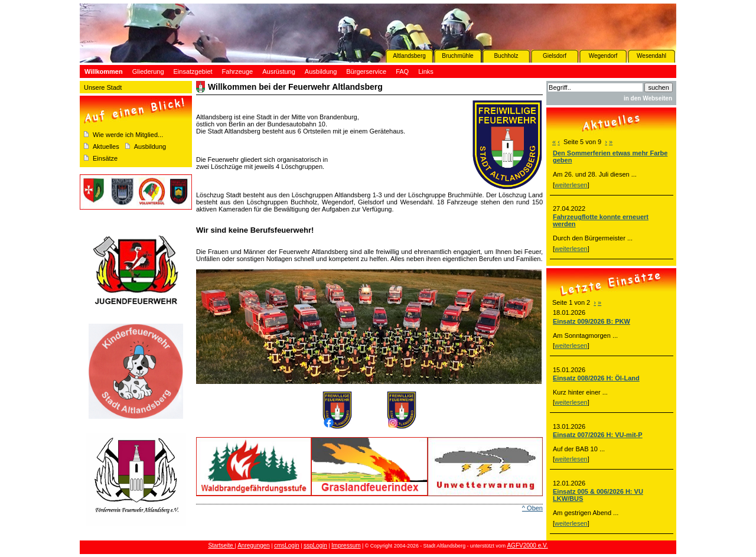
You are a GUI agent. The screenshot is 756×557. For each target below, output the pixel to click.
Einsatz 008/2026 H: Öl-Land (596, 378)
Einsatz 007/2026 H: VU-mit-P (598, 435)
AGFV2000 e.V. (527, 545)
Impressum (346, 545)
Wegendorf (603, 56)
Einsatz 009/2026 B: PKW (592, 321)
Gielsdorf (555, 56)
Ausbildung (150, 146)
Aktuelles (106, 146)
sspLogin (315, 545)
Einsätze (105, 158)
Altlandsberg (409, 56)
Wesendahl (651, 56)
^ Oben (532, 508)
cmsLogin (287, 545)
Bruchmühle (457, 56)
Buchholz (506, 56)
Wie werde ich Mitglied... (128, 135)
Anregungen (254, 545)
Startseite (221, 545)
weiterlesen (571, 185)
